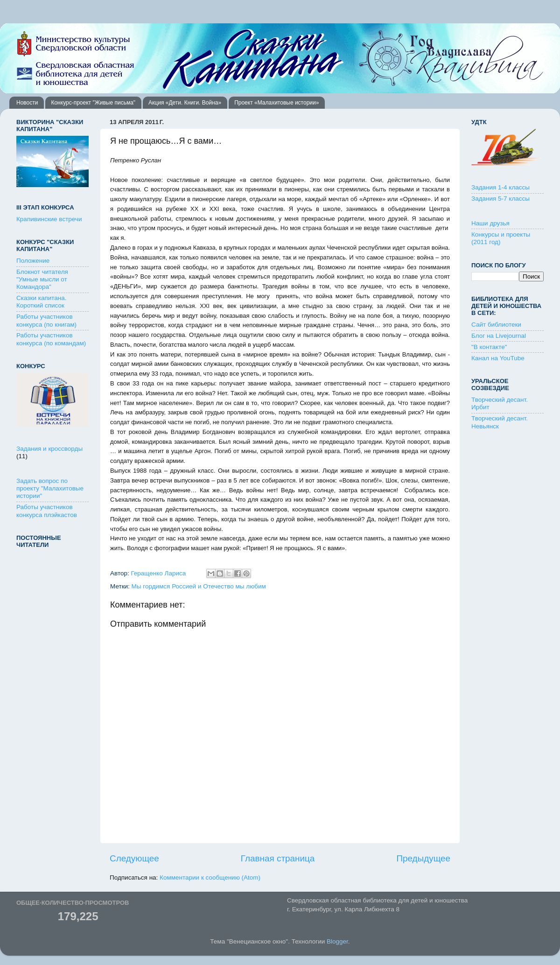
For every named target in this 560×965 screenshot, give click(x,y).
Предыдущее (423, 858)
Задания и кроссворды (49, 449)
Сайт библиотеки (496, 325)
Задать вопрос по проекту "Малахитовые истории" (50, 488)
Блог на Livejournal (499, 336)
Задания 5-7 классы (500, 199)
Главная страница (278, 858)
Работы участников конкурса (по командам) (51, 339)
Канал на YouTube (498, 358)
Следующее (134, 858)
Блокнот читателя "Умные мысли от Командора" (42, 279)
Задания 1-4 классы (500, 187)
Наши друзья (490, 223)
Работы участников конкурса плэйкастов (47, 511)
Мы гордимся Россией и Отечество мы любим (199, 586)
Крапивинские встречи (49, 219)
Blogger (337, 941)
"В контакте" (489, 347)
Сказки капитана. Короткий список (42, 302)
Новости (27, 103)
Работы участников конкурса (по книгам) (46, 320)
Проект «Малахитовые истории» (276, 103)
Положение (33, 261)
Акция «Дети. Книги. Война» (185, 103)
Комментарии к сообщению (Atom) (210, 878)
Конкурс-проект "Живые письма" (93, 103)
